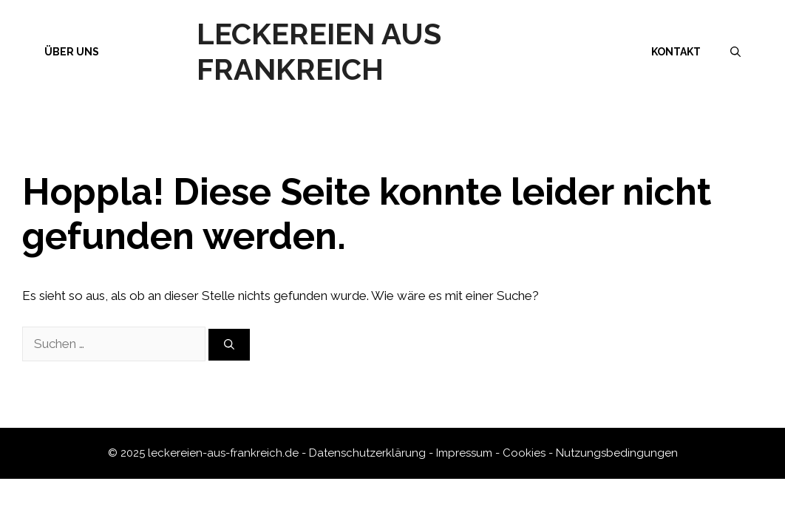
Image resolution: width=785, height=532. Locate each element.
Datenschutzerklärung (367, 453)
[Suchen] (229, 345)
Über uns (72, 52)
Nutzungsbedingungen (617, 453)
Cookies (524, 453)
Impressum (464, 453)
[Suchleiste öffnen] (735, 52)
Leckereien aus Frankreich (319, 51)
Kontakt (676, 52)
